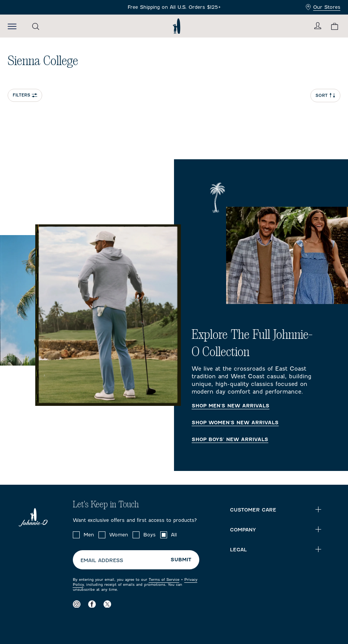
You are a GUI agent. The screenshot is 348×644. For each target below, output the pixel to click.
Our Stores (323, 7)
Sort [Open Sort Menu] (325, 96)
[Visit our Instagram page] (77, 604)
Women (119, 535)
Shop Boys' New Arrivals (230, 440)
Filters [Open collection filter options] (25, 95)
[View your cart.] (335, 26)
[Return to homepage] (176, 26)
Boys (149, 535)
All (174, 535)
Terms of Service (164, 579)
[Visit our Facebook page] (92, 604)
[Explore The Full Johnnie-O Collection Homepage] (174, 315)
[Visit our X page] (107, 604)
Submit (181, 560)
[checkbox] (76, 535)
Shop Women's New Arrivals (235, 423)
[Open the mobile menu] (12, 26)
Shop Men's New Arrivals (231, 406)
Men (89, 535)
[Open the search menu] (36, 26)
